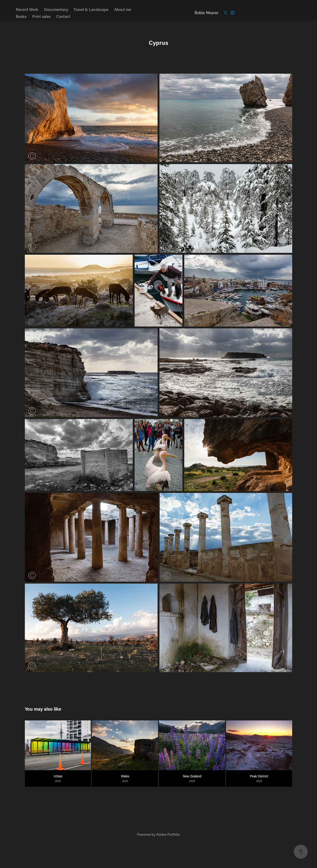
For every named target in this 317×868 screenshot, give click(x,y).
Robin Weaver (206, 13)
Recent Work (27, 9)
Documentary (56, 9)
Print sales (41, 16)
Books (21, 16)
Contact (63, 16)
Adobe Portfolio (168, 834)
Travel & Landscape (91, 9)
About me (123, 9)
